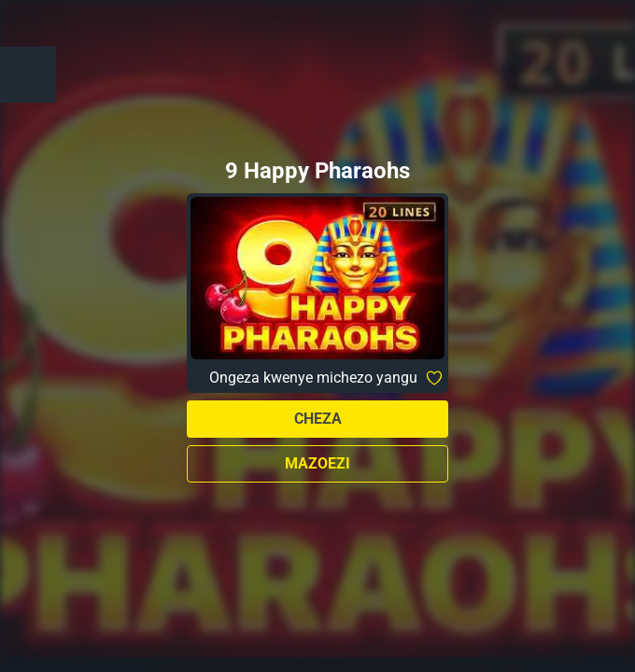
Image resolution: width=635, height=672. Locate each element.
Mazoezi (317, 463)
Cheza (318, 419)
